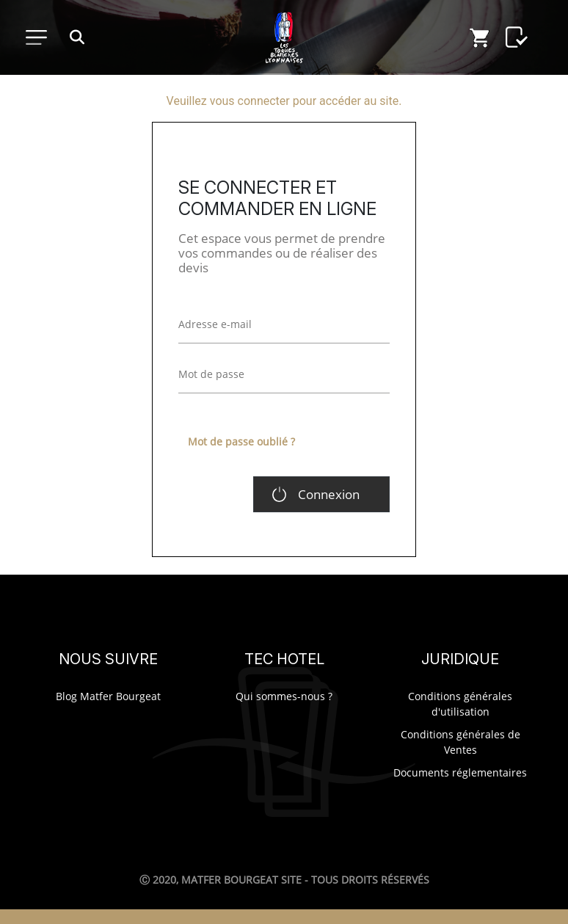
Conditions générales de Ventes (460, 742)
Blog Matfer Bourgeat (108, 696)
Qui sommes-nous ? (284, 696)
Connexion (329, 494)
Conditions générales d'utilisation (460, 704)
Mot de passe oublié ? (241, 441)
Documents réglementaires (460, 772)
